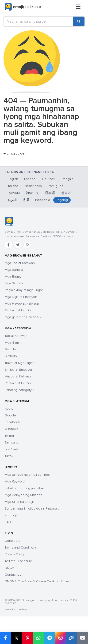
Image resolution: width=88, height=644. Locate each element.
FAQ (8, 522)
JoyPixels (11, 449)
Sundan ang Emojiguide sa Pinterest (32, 509)
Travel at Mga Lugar (19, 363)
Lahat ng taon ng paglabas (25, 488)
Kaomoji (11, 515)
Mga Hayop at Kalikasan (23, 304)
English (13, 179)
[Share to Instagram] (60, 638)
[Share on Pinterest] (27, 638)
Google (10, 415)
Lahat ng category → (20, 390)
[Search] (79, 21)
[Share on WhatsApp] (38, 638)
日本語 (50, 193)
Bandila (10, 349)
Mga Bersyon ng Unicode (24, 495)
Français (67, 179)
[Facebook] (8, 245)
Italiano (13, 186)
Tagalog (62, 200)
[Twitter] (18, 245)
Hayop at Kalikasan (19, 376)
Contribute (13, 541)
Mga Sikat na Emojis (20, 502)
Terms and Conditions (21, 547)
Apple (9, 409)
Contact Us (13, 575)
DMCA (9, 568)
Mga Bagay (13, 276)
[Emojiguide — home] (23, 7)
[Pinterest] (27, 245)
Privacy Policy (15, 554)
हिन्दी (26, 200)
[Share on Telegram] (49, 638)
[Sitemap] (78, 7)
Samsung (12, 442)
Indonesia (43, 200)
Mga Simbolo (14, 283)
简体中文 (32, 193)
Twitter (9, 436)
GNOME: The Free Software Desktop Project (38, 581)
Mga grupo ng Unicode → (23, 317)
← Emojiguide (14, 153)
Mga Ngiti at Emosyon (21, 297)
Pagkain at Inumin (18, 310)
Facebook (12, 422)
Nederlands (33, 186)
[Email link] (82, 638)
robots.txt (25, 610)
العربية (12, 200)
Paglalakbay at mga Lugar (24, 290)
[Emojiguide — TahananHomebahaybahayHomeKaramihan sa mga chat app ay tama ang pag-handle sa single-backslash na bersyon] (9, 222)
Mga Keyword (15, 481)
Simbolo (11, 356)
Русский (14, 193)
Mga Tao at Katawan (20, 263)
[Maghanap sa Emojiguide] (38, 21)
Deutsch (48, 179)
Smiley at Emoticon (19, 370)
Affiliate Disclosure (18, 561)
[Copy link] (71, 638)
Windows (11, 429)
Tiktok (9, 456)
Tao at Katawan (16, 336)
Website (10, 610)
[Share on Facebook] (5, 638)
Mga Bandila (14, 270)
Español (30, 179)
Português (55, 186)
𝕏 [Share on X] (16, 638)
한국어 (66, 193)
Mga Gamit (13, 343)
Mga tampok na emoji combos (27, 475)
